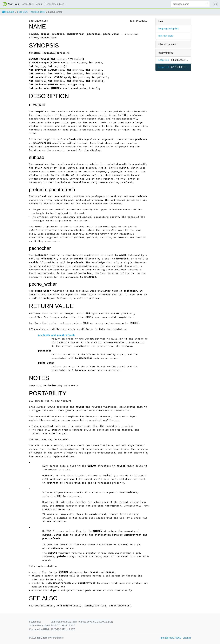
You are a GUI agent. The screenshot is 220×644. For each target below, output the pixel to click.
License (187, 638)
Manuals (8, 12)
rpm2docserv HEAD (171, 638)
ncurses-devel (38, 12)
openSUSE (28, 4)
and (56, 335)
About (39, 4)
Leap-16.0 (164, 60)
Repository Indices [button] (55, 4)
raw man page (166, 36)
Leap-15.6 (22, 12)
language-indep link (169, 29)
